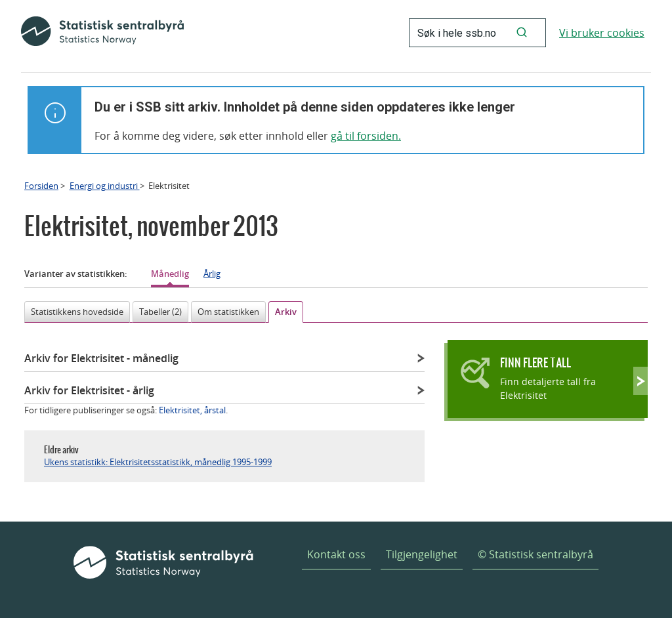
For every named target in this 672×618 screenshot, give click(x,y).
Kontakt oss (336, 554)
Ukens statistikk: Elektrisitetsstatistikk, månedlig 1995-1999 (158, 462)
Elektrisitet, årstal (192, 410)
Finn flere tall (535, 362)
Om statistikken (228, 312)
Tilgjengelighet (422, 554)
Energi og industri (105, 186)
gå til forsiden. (366, 136)
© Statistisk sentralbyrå (535, 554)
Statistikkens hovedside (77, 312)
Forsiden (41, 186)
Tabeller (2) (160, 312)
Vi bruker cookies (602, 33)
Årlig (212, 274)
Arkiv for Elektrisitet (101, 358)
